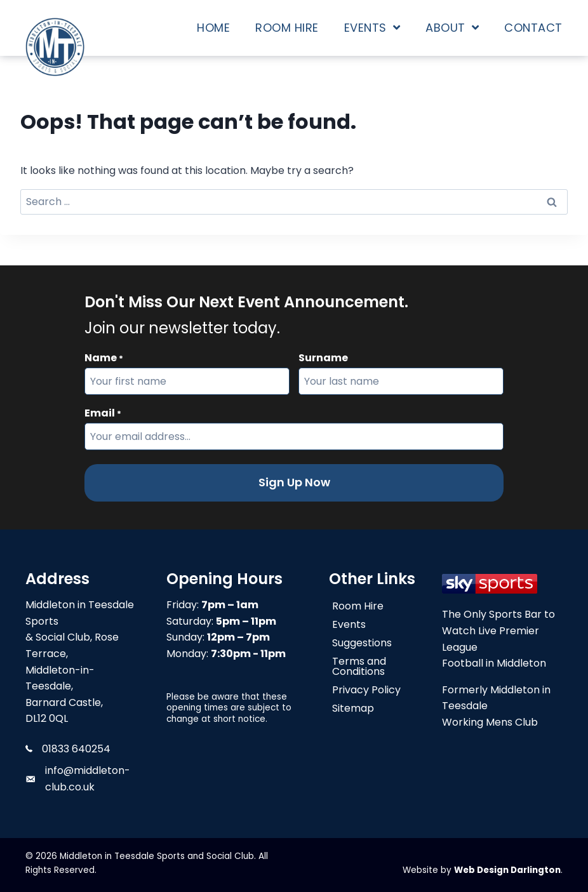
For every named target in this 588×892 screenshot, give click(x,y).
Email (103, 413)
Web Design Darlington (507, 870)
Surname (323, 358)
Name (104, 358)
